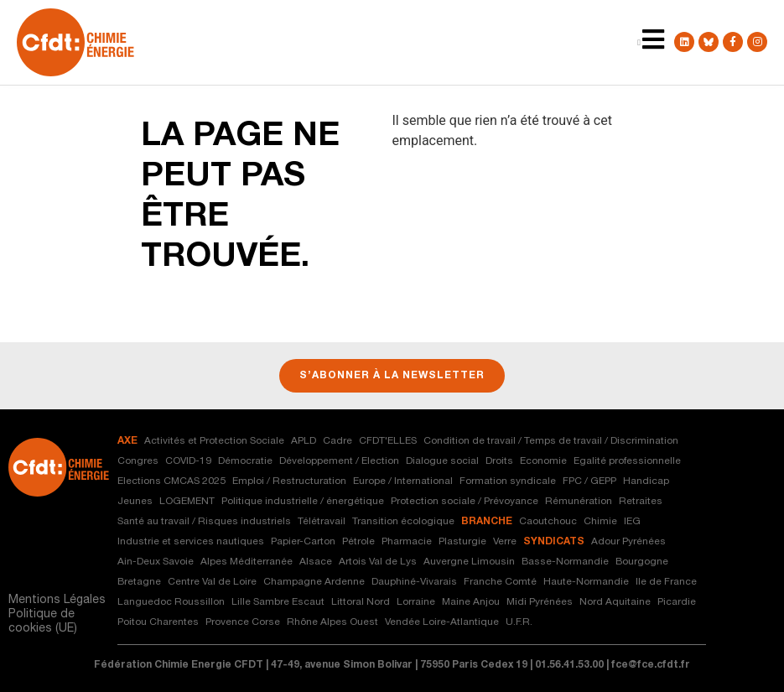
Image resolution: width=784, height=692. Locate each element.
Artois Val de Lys (378, 562)
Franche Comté (500, 582)
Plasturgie (462, 542)
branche (487, 522)
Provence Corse (243, 622)
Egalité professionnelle (627, 461)
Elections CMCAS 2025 (171, 481)
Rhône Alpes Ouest (332, 622)
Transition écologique (403, 522)
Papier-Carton (303, 542)
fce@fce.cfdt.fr (651, 665)
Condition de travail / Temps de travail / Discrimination (551, 441)
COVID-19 (188, 461)
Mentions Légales (57, 601)
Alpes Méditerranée (247, 562)
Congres (138, 461)
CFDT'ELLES (388, 441)
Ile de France (666, 582)
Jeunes (135, 502)
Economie (543, 461)
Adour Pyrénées (628, 542)
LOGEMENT (187, 502)
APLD (304, 441)
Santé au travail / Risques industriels (204, 522)
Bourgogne (642, 562)
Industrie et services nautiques (191, 542)
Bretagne (139, 582)
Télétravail (322, 522)
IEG (632, 522)
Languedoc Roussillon (171, 602)
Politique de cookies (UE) (43, 622)
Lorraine (416, 602)
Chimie (600, 522)
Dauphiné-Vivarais (414, 582)
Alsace (316, 562)
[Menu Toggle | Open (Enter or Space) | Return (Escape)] (639, 43)
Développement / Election (339, 461)
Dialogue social (442, 461)
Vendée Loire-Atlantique (442, 622)
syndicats (554, 542)
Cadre (337, 441)
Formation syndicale (508, 481)
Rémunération (579, 502)
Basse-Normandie (565, 562)
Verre (505, 542)
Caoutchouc (548, 522)
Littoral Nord (361, 602)
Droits (499, 461)
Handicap (646, 481)
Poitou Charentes (158, 622)
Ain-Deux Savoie (156, 562)
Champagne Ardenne (314, 582)
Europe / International (403, 481)
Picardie (677, 602)
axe (127, 441)
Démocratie (245, 461)
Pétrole (358, 542)
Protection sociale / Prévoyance (465, 502)
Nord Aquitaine (615, 602)
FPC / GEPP (589, 481)
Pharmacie (407, 542)
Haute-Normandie (586, 582)
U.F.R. (519, 622)
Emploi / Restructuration (289, 481)
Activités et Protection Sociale (214, 441)
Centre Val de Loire (212, 582)
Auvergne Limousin (469, 562)
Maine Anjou (471, 602)
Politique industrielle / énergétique (303, 502)
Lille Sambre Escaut (278, 602)
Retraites (641, 502)
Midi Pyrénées (540, 602)
